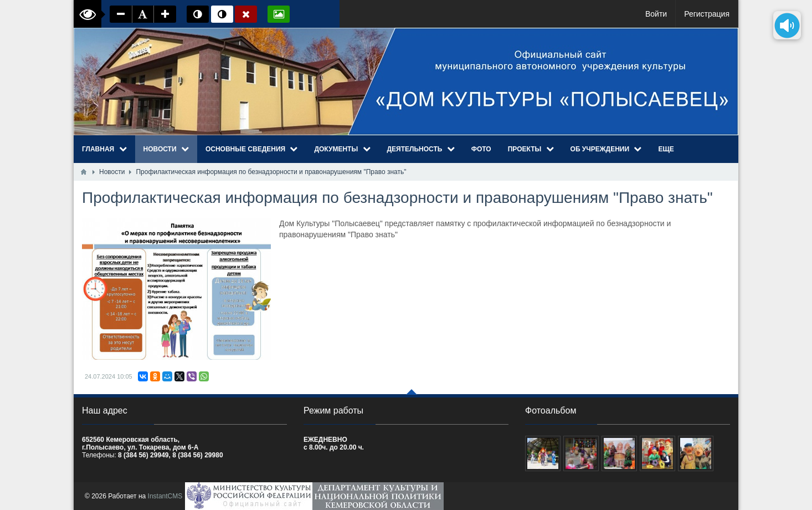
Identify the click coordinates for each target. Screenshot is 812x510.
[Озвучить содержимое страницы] (787, 25)
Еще (666, 149)
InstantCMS (165, 496)
